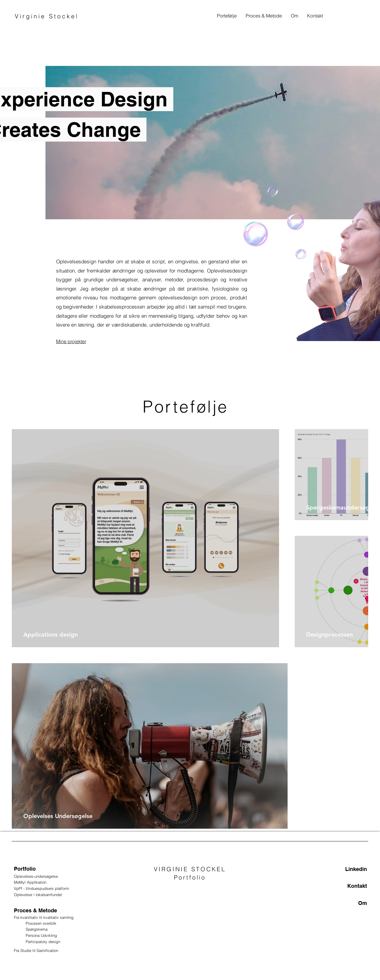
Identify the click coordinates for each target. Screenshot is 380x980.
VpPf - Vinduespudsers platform (42, 888)
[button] (264, 16)
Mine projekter (71, 341)
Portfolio (25, 869)
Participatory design (43, 942)
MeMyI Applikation (30, 882)
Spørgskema (37, 929)
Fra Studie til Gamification (37, 950)
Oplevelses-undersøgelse (36, 876)
